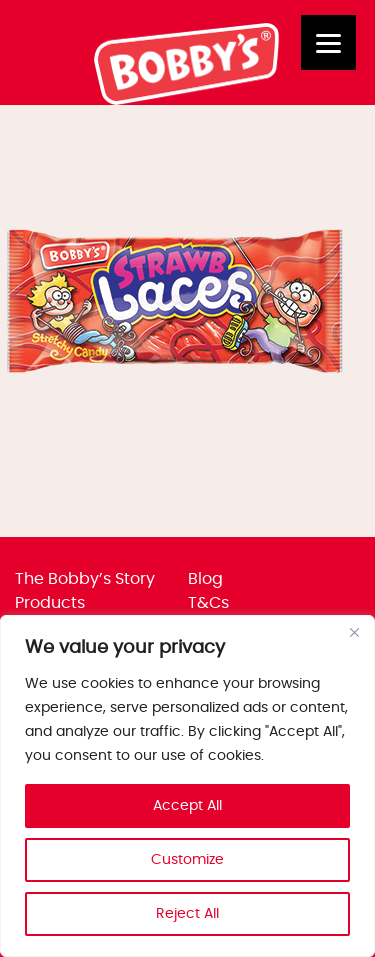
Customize (187, 860)
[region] (187, 786)
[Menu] (328, 42)
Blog (205, 579)
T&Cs (208, 603)
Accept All (187, 806)
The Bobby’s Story (85, 579)
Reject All (187, 914)
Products (50, 603)
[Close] (354, 632)
